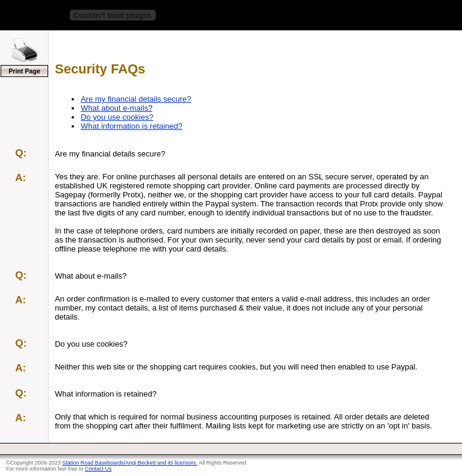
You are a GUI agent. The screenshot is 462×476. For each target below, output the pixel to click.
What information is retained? (131, 126)
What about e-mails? (116, 108)
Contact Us (98, 469)
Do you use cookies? (117, 117)
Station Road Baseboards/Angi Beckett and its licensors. (130, 463)
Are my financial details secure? (136, 99)
